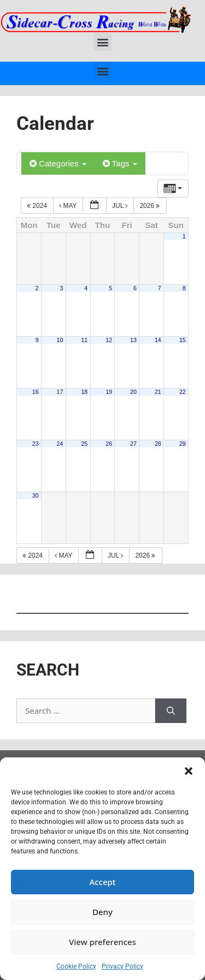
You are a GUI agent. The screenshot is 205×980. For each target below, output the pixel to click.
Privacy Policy (122, 966)
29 (183, 444)
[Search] (171, 711)
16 (36, 392)
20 (133, 392)
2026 (150, 206)
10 (60, 340)
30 (36, 495)
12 (109, 340)
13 (133, 340)
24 (60, 444)
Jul (121, 206)
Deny (102, 912)
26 (109, 444)
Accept (102, 882)
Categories (58, 163)
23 (36, 444)
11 (84, 340)
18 (84, 392)
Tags (120, 163)
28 (158, 444)
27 (133, 444)
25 (84, 444)
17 (60, 392)
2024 (38, 206)
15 (183, 340)
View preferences (102, 942)
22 (183, 392)
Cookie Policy (76, 966)
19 (109, 392)
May (69, 206)
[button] (189, 771)
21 (158, 392)
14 (158, 340)
